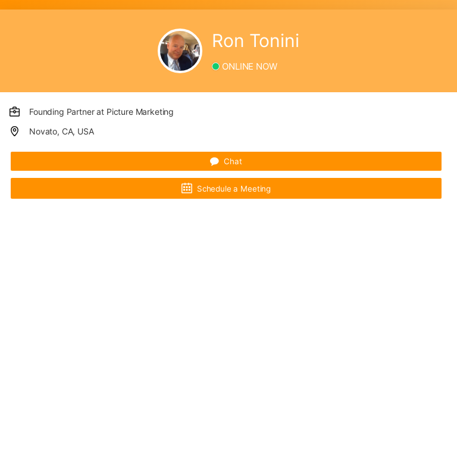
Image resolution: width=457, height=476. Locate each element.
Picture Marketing (140, 112)
